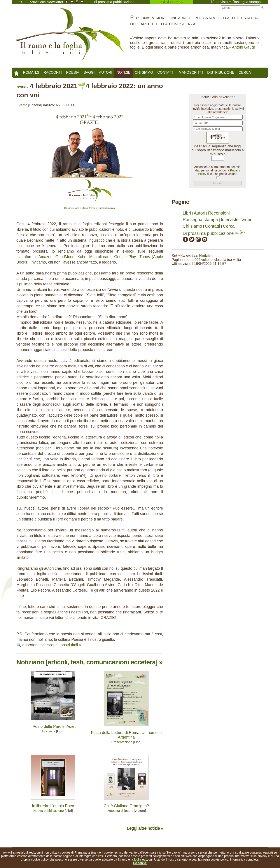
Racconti (53, 72)
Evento (22, 105)
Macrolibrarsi (100, 257)
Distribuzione (221, 72)
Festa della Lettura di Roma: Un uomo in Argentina (126, 735)
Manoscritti (191, 72)
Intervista (49, 731)
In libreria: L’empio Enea (53, 806)
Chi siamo (144, 72)
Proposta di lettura (120, 811)
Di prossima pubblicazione (214, 233)
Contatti (166, 72)
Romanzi (31, 72)
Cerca (245, 72)
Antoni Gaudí (243, 47)
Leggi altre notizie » (145, 828)
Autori (106, 72)
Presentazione (122, 742)
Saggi (89, 72)
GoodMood (65, 257)
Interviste (230, 220)
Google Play (125, 257)
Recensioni (219, 213)
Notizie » (22, 87)
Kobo (82, 257)
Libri (187, 213)
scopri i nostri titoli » (64, 645)
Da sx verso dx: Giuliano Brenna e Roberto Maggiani (90, 208)
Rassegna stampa (200, 220)
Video (247, 220)
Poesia (73, 72)
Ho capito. (140, 863)
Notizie (123, 72)
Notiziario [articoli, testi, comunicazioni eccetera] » (89, 662)
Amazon (45, 257)
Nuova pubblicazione (48, 811)
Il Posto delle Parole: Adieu (53, 727)
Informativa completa (244, 859)
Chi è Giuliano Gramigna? (126, 806)
